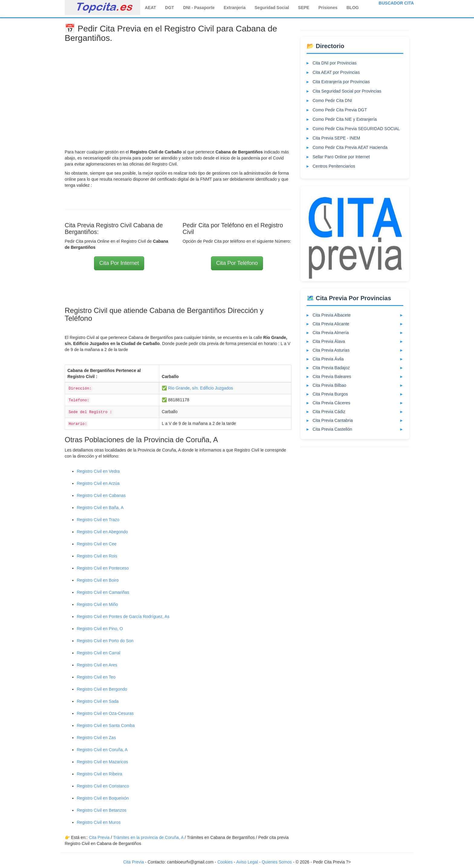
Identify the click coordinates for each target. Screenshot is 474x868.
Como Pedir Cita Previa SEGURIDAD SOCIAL (356, 129)
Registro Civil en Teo (96, 677)
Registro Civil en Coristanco (103, 786)
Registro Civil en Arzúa (98, 483)
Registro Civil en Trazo (98, 520)
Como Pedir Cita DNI (332, 100)
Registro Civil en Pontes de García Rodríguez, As (123, 616)
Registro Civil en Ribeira (99, 774)
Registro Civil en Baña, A (100, 508)
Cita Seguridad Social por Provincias (347, 91)
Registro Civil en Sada (98, 701)
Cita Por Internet (119, 263)
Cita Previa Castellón (332, 429)
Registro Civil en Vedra (98, 471)
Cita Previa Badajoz (331, 368)
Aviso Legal (247, 862)
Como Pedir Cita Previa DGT (340, 110)
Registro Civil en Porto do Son (105, 641)
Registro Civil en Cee (97, 544)
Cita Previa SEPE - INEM (336, 138)
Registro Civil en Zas (96, 738)
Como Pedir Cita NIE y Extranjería (345, 119)
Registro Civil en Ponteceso (103, 568)
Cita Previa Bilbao (329, 385)
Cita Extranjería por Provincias (341, 82)
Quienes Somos (278, 862)
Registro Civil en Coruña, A (102, 750)
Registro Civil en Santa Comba (106, 725)
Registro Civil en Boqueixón (103, 798)
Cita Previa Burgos (330, 394)
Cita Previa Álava (329, 341)
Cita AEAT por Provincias (336, 72)
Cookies (226, 862)
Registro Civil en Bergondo (102, 689)
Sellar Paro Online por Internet (341, 157)
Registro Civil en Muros (99, 822)
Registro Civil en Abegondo (102, 532)
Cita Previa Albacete (332, 315)
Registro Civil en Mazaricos (102, 762)
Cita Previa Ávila (328, 359)
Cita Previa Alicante (331, 324)
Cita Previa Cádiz (329, 412)
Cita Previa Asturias (331, 350)
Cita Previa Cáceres (331, 403)
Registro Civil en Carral (99, 653)
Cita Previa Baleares (332, 376)
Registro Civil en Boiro (98, 580)
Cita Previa (99, 837)
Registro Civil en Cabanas (101, 495)
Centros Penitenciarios (334, 166)
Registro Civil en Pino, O (100, 629)
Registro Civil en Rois (97, 556)
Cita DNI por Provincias (335, 63)
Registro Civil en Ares (97, 665)
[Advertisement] (178, 91)
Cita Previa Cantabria (333, 420)
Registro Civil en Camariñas (103, 592)
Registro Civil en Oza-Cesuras (105, 713)
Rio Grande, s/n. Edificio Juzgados (201, 388)
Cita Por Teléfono (237, 263)
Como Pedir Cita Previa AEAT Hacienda (350, 147)
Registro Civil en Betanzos (102, 810)
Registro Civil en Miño (97, 604)
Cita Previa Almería (331, 333)
